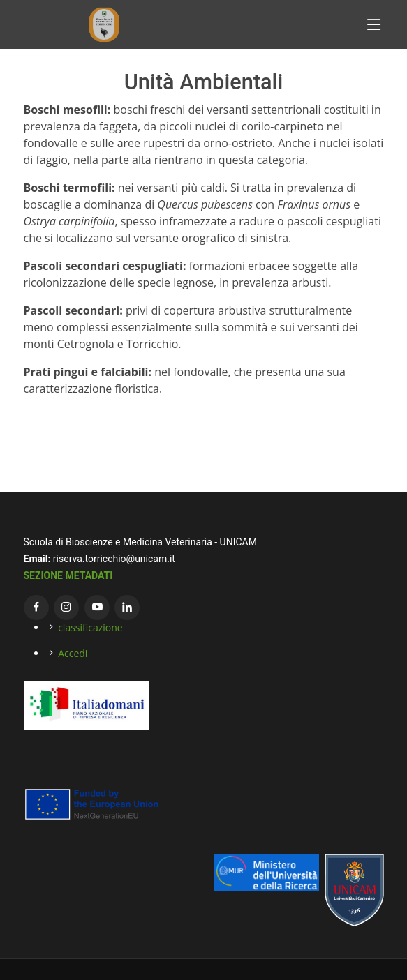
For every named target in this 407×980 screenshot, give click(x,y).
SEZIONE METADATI (68, 575)
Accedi (73, 653)
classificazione (90, 627)
